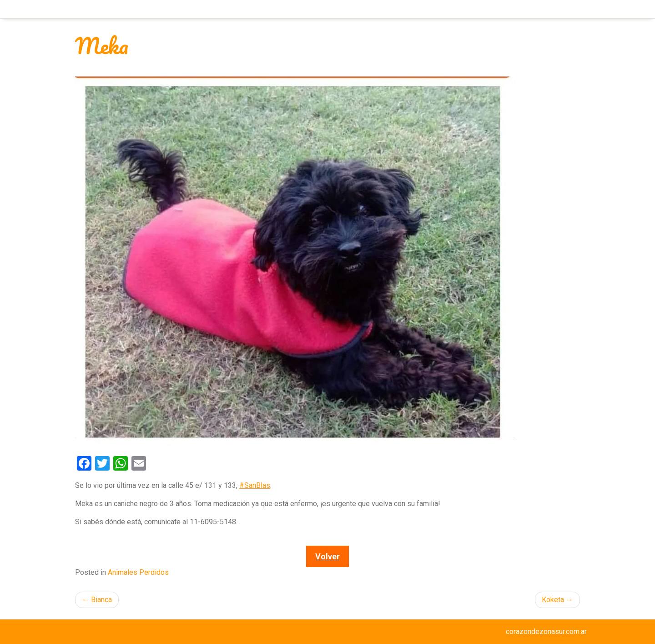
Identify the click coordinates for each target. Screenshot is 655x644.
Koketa (553, 600)
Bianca (101, 600)
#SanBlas (255, 485)
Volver (327, 556)
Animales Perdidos (138, 572)
